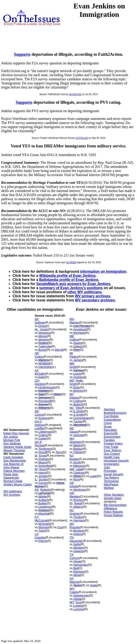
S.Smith (79, 415)
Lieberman (45, 432)
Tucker (78, 421)
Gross (43, 326)
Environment (112, 437)
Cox (60, 527)
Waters (78, 507)
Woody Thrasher (14, 450)
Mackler (79, 548)
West (77, 575)
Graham (44, 459)
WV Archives (12, 495)
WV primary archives (93, 296)
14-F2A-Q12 (75, 94)
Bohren (78, 391)
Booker (74, 459)
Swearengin (81, 595)
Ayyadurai (80, 329)
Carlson (79, 370)
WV (72, 589)
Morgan (44, 527)
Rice (76, 350)
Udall (79, 469)
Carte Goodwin (13, 457)
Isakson (40, 425)
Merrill (59, 350)
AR (37, 353)
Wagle (43, 496)
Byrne (42, 350)
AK (37, 319)
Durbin (43, 479)
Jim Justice (11, 437)
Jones (44, 329)
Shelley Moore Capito (18, 484)
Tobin (42, 531)
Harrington (45, 367)
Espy (77, 387)
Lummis (79, 609)
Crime (108, 423)
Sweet (78, 343)
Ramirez (79, 572)
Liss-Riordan (82, 326)
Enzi (79, 602)
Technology (111, 481)
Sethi (77, 544)
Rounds (75, 527)
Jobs (107, 467)
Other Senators (114, 495)
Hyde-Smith (76, 382)
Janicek (78, 435)
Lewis (77, 374)
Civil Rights (111, 416)
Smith (73, 367)
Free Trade (111, 447)
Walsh (57, 394)
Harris (43, 473)
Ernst (42, 456)
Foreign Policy (113, 443)
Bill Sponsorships (115, 505)
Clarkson (79, 473)
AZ (37, 370)
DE (37, 411)
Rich (76, 479)
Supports (22, 54)
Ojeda (77, 599)
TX (71, 554)
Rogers (43, 343)
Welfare (109, 488)
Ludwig (78, 606)
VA (71, 578)
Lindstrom (45, 507)
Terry (59, 452)
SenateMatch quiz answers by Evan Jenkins (73, 284)
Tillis (78, 408)
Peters (74, 357)
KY (37, 517)
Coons (39, 415)
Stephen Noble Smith (17, 447)
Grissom (44, 510)
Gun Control (112, 454)
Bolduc (78, 449)
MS (72, 380)
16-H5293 (71, 262)
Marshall (44, 514)
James (78, 360)
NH (72, 438)
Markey (74, 322)
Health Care (112, 457)
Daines (74, 398)
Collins (43, 435)
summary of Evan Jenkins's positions (71, 288)
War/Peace (111, 484)
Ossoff (43, 452)
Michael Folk (12, 440)
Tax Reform (111, 478)
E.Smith (79, 411)
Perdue (39, 445)
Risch (43, 469)
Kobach (44, 500)
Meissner (79, 466)
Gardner (40, 384)
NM (72, 469)
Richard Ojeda (13, 481)
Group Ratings (113, 515)
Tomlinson (45, 449)
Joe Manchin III (13, 464)
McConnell (42, 520)
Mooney (44, 340)
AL (36, 329)
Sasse (74, 432)
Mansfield (80, 425)
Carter (43, 438)
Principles (110, 471)
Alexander (76, 541)
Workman (80, 490)
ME (72, 336)
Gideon (78, 346)
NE (72, 428)
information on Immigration (103, 271)
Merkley (75, 496)
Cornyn (74, 558)
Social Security (114, 474)
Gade (94, 585)
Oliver (77, 476)
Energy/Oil (111, 433)
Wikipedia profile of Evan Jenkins (67, 276)
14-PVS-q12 (82, 138)
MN (72, 363)
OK (72, 483)
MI (71, 353)
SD (72, 524)
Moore (43, 336)
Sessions (45, 333)
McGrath (44, 524)
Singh (77, 462)
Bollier (43, 503)
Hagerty (79, 551)
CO (37, 380)
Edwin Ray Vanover (16, 433)
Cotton (39, 357)
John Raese (11, 467)
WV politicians (13, 491)
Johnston (45, 398)
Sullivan (40, 322)
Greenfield (45, 466)
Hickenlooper (47, 387)
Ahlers (78, 534)
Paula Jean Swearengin (11, 476)
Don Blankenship (15, 461)
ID (36, 469)
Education (110, 430)
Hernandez (81, 565)
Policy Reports (113, 512)
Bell (76, 568)
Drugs (108, 426)
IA (36, 456)
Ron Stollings (12, 443)
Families (109, 440)
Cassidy (40, 537)
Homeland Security (116, 461)
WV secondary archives (95, 300)
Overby (78, 377)
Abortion (109, 409)
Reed (78, 503)
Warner (74, 582)
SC (72, 510)
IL (36, 479)
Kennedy (79, 333)
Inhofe (74, 486)
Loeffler (40, 428)
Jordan (43, 476)
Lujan (93, 476)
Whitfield (44, 363)
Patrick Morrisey (14, 471)
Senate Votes (112, 498)
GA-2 (38, 421)
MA (72, 319)
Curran (43, 483)
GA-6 (38, 442)
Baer (42, 394)
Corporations (112, 420)
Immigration (111, 464)
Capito (74, 592)
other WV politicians (85, 292)
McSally (40, 374)
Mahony (44, 360)
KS (37, 490)
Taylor (77, 585)
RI (71, 503)
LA (36, 534)
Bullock (78, 404)
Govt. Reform (112, 450)
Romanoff (45, 401)
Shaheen (75, 442)
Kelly (42, 377)
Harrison (79, 520)
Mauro (43, 462)
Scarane (44, 418)
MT (71, 394)
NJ (71, 456)
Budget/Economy (115, 413)
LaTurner (44, 493)
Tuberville (45, 346)
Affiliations (110, 508)
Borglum (79, 531)
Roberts (46, 490)
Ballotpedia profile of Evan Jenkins (69, 280)
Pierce (43, 541)
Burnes (43, 404)
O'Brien (78, 452)
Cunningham (82, 418)
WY (72, 602)
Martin (78, 445)
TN (71, 537)
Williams (44, 408)
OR (72, 493)
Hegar (77, 561)
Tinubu (78, 517)
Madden (44, 391)
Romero (79, 500)
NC (72, 408)
